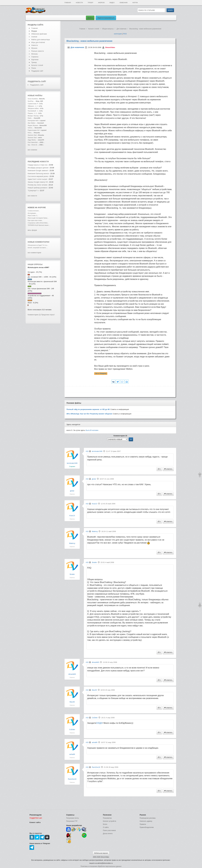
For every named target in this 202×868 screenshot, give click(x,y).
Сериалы (35, 57)
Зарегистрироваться (106, 18)
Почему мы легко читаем (38, 185)
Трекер (90, 3)
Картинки (35, 60)
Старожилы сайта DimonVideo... (38, 223)
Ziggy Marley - (32, 140)
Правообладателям (147, 827)
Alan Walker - (32, 123)
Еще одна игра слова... (35, 220)
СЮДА (99, 723)
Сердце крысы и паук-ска (37, 165)
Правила (143, 824)
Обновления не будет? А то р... (38, 245)
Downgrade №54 (33, 121)
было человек (92, 430)
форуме (42, 207)
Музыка (34, 48)
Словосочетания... (34, 211)
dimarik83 (72, 674)
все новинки (32, 150)
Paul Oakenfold (33, 142)
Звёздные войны (33, 108)
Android (101, 3)
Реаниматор (107, 818)
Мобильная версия (101, 853)
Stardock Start (32, 135)
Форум (135, 3)
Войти (90, 18)
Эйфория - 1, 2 (33, 106)
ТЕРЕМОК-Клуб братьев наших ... (39, 225)
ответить (168, 469)
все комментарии (34, 253)
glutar (72, 491)
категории (118, 34)
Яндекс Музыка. (33, 125)
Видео (112, 3)
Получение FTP (72, 821)
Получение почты (73, 818)
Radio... (30, 118)
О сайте (106, 827)
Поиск (34, 68)
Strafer (72, 574)
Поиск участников (109, 830)
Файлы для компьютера (41, 40)
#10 (87, 451)
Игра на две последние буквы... (38, 218)
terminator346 (72, 463)
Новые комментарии (39, 242)
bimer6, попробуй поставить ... (38, 248)
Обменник (123, 3)
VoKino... (31, 128)
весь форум (32, 230)
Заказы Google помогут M (38, 182)
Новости (79, 3)
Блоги (105, 824)
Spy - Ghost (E (32, 145)
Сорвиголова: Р (33, 104)
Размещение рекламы (148, 818)
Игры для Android (38, 42)
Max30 (72, 702)
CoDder (72, 729)
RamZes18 (72, 779)
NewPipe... (31, 101)
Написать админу (146, 821)
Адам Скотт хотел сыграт (37, 179)
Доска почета (108, 834)
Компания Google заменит (38, 171)
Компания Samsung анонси (38, 173)
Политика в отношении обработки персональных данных (101, 866)
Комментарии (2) (34, 315)
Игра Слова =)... (33, 215)
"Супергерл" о (33, 191)
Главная (68, 3)
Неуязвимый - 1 (33, 111)
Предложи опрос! (48, 315)
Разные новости (38, 51)
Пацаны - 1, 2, (32, 113)
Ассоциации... (32, 213)
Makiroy (72, 543)
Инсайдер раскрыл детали (38, 168)
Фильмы (35, 54)
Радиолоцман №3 (34, 130)
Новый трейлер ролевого (38, 188)
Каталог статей (37, 65)
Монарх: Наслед (33, 116)
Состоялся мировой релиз (38, 176)
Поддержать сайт (37, 81)
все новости (32, 196)
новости (44, 162)
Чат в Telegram (101, 374)
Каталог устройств (110, 821)
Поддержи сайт (37, 71)
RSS (125, 34)
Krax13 (72, 516)
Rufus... (30, 133)
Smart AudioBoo (33, 99)
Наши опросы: (35, 264)
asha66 (72, 754)
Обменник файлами (39, 34)
